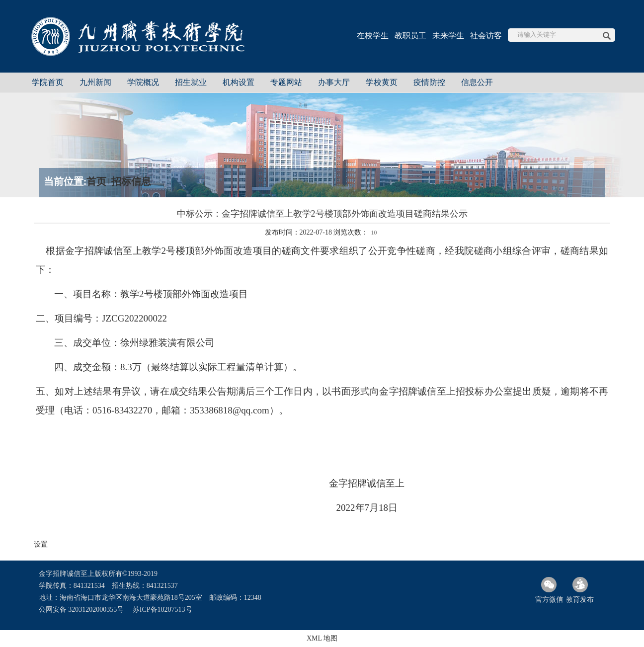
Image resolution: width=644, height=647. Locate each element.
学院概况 (143, 82)
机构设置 (239, 82)
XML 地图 (322, 638)
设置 (41, 544)
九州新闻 (95, 82)
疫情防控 (429, 82)
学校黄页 (382, 82)
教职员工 (410, 36)
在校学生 (373, 36)
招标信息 (131, 181)
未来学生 (448, 36)
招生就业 (191, 82)
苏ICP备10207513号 (162, 609)
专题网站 (286, 82)
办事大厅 (334, 82)
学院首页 (48, 82)
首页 (96, 181)
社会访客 (486, 36)
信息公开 (477, 82)
